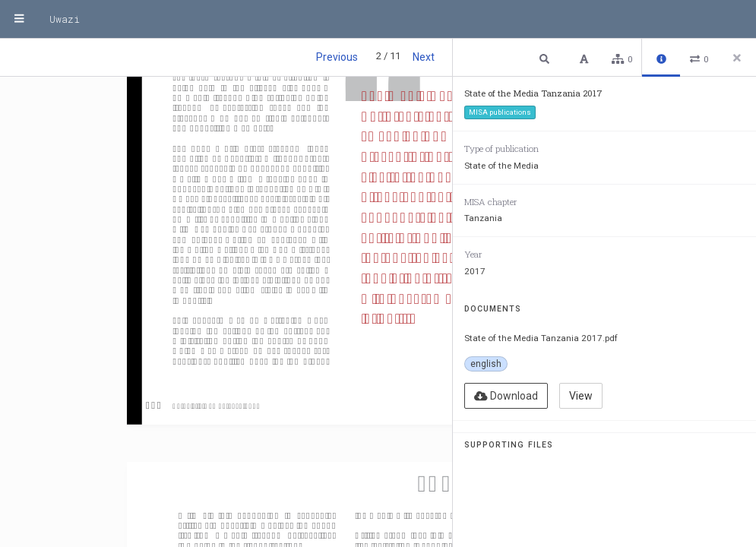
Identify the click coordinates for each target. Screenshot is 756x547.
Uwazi (65, 19)
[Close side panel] (737, 58)
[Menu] (19, 19)
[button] (546, 58)
